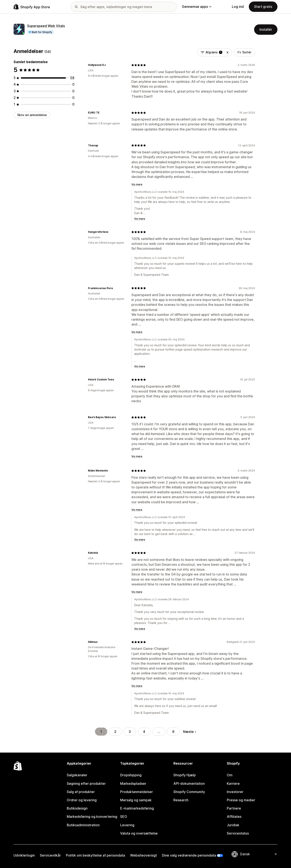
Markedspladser (133, 783)
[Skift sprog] (258, 854)
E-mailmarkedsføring (137, 808)
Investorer (235, 792)
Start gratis (263, 7)
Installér (266, 29)
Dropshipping (131, 775)
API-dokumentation (189, 783)
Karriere (233, 783)
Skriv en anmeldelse (32, 115)
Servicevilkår (50, 855)
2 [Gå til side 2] (115, 732)
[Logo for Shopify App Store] (32, 7)
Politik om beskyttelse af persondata (95, 855)
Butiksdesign (77, 808)
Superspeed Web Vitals (46, 26)
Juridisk (233, 825)
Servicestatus (238, 833)
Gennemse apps (197, 7)
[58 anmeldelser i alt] (72, 78)
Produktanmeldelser (136, 792)
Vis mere (137, 184)
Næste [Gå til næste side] (190, 732)
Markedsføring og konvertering (92, 817)
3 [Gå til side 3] (130, 732)
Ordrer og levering (82, 800)
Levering (127, 825)
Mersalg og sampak (136, 800)
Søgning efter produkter (86, 783)
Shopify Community (189, 792)
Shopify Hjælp (185, 775)
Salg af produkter (81, 792)
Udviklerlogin (24, 855)
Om (230, 775)
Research (181, 800)
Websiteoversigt (143, 855)
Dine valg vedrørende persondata (189, 855)
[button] (228, 52)
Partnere (234, 808)
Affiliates (234, 817)
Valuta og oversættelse (139, 833)
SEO (124, 817)
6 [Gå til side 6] (173, 732)
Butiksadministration (83, 825)
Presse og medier (241, 800)
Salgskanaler (77, 775)
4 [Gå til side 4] (144, 732)
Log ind (238, 7)
